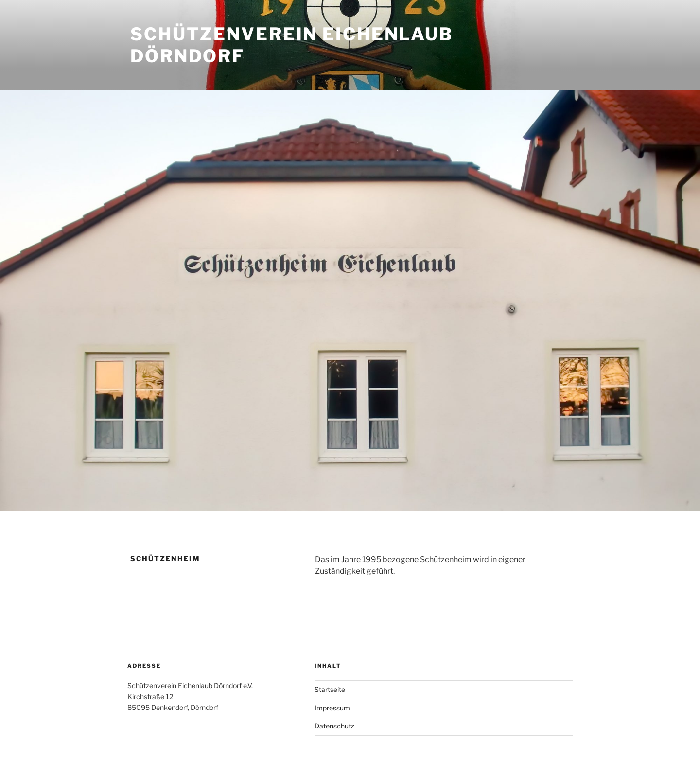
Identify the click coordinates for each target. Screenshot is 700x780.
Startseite (330, 689)
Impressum (332, 708)
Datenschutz (334, 726)
